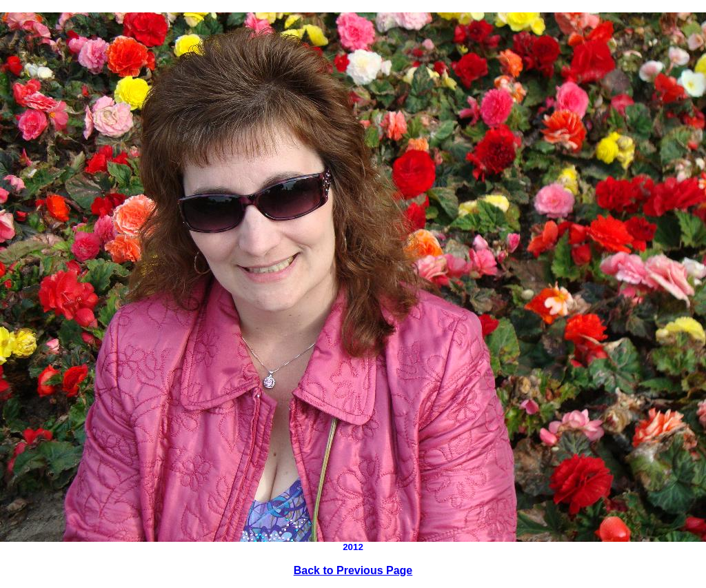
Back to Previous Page (353, 570)
